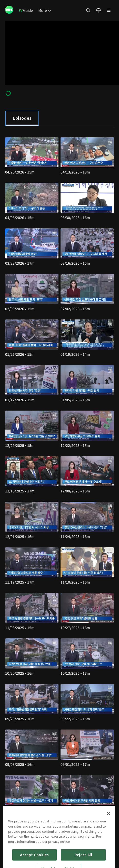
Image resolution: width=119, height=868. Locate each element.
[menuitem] (26, 10)
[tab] (22, 118)
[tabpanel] (60, 484)
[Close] (108, 830)
